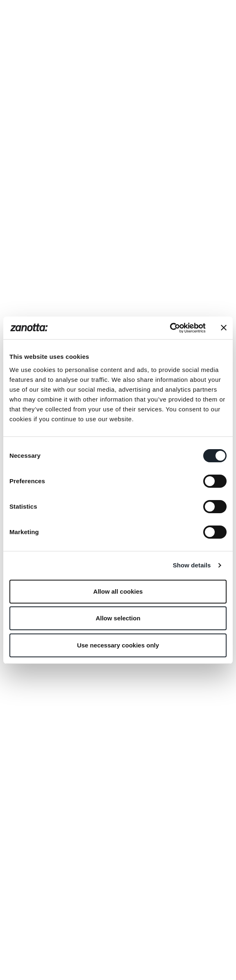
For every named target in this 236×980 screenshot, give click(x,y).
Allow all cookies (118, 591)
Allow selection (118, 618)
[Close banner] (224, 328)
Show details (192, 565)
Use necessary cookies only (118, 645)
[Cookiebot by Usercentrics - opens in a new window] (170, 328)
